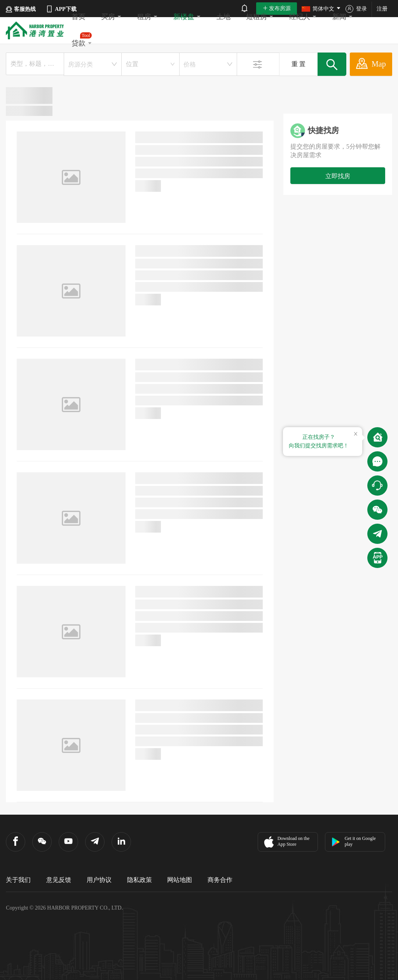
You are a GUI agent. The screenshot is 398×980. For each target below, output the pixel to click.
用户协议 (99, 880)
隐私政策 (140, 880)
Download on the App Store (286, 842)
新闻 (343, 17)
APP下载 (61, 9)
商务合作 (220, 880)
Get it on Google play (353, 841)
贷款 (82, 40)
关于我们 (18, 880)
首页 (79, 17)
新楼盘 (187, 17)
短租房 (260, 17)
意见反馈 (59, 880)
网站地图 (180, 880)
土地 (223, 17)
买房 (111, 17)
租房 (148, 17)
